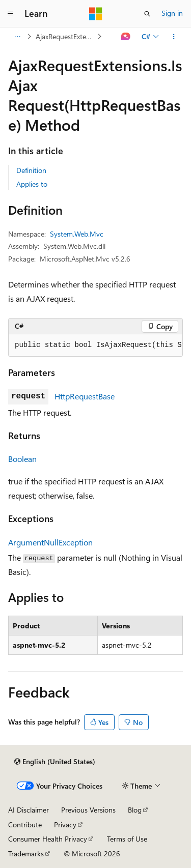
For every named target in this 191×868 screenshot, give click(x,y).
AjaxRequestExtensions (65, 36)
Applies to (32, 184)
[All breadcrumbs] (17, 37)
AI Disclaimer (29, 810)
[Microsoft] (96, 14)
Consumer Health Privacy (48, 839)
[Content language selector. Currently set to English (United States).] (55, 762)
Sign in (172, 13)
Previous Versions (88, 810)
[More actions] (174, 37)
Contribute (25, 824)
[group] (95, 345)
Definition (31, 170)
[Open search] (147, 14)
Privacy (65, 824)
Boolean (22, 459)
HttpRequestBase (85, 396)
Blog (135, 810)
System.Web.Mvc (77, 234)
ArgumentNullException (50, 542)
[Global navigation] (10, 14)
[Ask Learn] (126, 37)
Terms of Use (127, 839)
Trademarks (26, 853)
